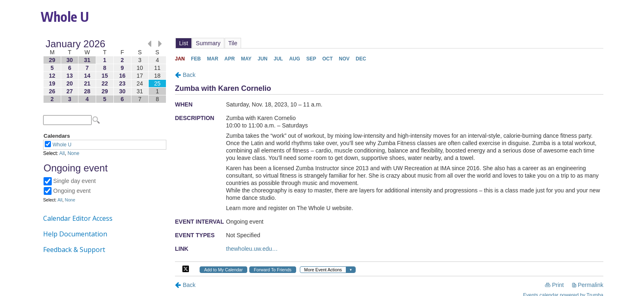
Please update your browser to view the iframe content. (105, 71)
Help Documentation (75, 234)
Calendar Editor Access (78, 218)
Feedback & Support (74, 250)
